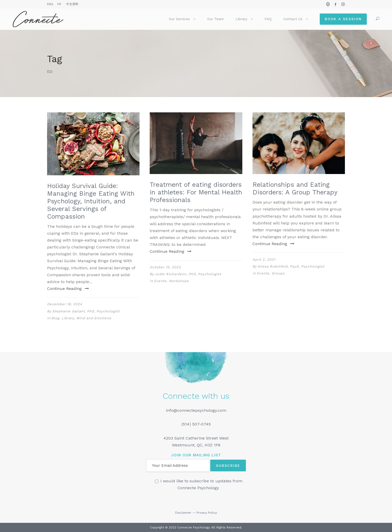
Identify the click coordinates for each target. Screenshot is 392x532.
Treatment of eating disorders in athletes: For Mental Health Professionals (196, 192)
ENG (50, 4)
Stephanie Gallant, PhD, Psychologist (86, 311)
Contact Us (293, 19)
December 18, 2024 (65, 304)
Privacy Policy (207, 513)
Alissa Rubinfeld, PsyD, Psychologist (291, 266)
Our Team (215, 19)
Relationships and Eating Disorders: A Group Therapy (295, 188)
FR (59, 4)
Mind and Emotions (94, 318)
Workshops (179, 281)
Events (160, 281)
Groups (278, 273)
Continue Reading (68, 289)
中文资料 (72, 4)
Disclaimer (183, 513)
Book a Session (343, 19)
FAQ (268, 19)
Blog (55, 318)
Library (241, 19)
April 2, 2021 (264, 260)
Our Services (179, 19)
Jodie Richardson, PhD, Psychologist (188, 274)
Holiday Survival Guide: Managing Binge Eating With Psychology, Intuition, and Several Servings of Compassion (91, 201)
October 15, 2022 (165, 267)
